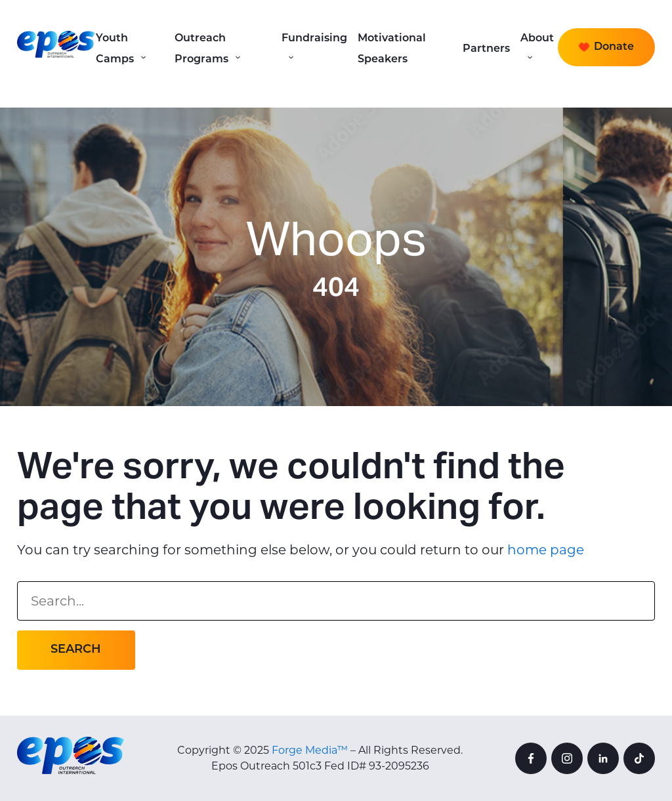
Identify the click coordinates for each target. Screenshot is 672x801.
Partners (486, 49)
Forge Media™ (310, 750)
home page (546, 550)
